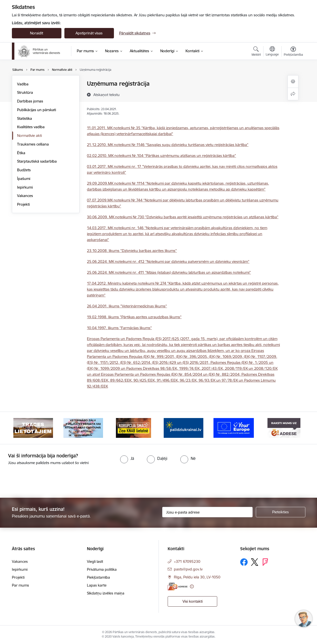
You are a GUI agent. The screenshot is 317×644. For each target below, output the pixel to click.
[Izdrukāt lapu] (293, 82)
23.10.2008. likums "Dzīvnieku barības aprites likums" (132, 251)
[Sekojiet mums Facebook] (244, 562)
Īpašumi (24, 179)
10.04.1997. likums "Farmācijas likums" (119, 328)
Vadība (23, 84)
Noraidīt (37, 33)
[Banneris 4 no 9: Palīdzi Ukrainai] (184, 428)
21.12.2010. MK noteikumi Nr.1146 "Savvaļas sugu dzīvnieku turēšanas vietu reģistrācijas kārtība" (168, 145)
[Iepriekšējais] (23, 428)
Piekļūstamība (98, 577)
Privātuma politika (102, 569)
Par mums (20, 585)
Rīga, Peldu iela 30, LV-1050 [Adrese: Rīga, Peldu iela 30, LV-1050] (197, 577)
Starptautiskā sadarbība (37, 161)
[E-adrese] (178, 586)
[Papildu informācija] (192, 586)
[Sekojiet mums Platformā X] (255, 562)
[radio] (127, 458)
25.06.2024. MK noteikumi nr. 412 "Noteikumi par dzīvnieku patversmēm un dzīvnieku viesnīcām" (168, 261)
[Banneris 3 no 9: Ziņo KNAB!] (133, 428)
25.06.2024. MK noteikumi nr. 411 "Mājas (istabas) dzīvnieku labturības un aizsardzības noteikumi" (169, 272)
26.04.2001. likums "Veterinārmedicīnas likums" (127, 306)
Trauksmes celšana (33, 144)
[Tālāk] (294, 428)
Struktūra (25, 92)
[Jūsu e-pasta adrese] (207, 512)
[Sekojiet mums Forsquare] (265, 562)
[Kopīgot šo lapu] (293, 94)
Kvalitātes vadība (31, 127)
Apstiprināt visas (89, 33)
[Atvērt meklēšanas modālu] (256, 52)
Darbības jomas (30, 101)
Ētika (21, 153)
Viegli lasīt (95, 561)
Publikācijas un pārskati (37, 110)
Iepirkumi (25, 187)
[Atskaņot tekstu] (106, 95)
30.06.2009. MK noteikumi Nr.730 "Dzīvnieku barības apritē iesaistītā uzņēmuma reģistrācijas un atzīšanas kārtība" (183, 217)
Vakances (25, 196)
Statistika (25, 118)
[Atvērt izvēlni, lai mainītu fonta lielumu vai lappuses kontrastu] (293, 52)
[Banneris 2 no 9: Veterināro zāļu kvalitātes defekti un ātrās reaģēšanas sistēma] (83, 428)
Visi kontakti (193, 601)
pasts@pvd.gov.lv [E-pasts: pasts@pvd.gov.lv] (188, 569)
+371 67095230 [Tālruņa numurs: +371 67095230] (187, 561)
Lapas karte (97, 585)
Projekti (23, 204)
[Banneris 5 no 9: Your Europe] (234, 428)
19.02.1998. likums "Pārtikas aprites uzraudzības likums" (134, 317)
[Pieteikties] (281, 512)
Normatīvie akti (29, 136)
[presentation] (41, 479)
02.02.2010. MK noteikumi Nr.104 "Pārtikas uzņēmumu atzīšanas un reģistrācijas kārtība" (161, 156)
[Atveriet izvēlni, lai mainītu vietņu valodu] (272, 52)
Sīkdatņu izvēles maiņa (106, 593)
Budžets (24, 170)
